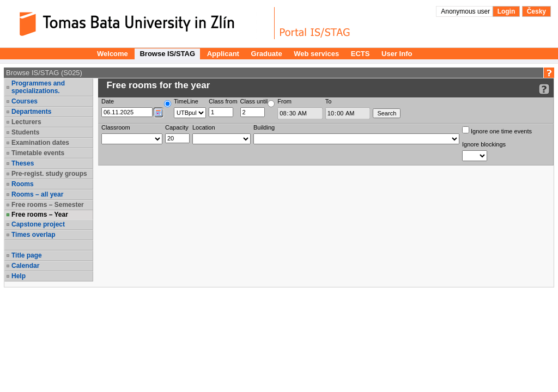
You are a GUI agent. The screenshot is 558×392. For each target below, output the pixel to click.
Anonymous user (466, 11)
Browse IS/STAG (167, 54)
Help (19, 276)
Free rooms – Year (40, 215)
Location (204, 127)
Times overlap (33, 235)
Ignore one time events (497, 130)
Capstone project (38, 224)
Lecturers (26, 122)
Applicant (223, 54)
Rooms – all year (37, 194)
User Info (397, 54)
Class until (254, 101)
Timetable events (38, 153)
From (284, 101)
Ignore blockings (484, 144)
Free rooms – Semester (48, 205)
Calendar (25, 266)
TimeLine (186, 101)
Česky (536, 11)
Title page (27, 255)
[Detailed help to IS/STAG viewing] (544, 89)
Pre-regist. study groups (49, 174)
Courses (25, 101)
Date (108, 101)
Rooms (23, 184)
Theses (23, 163)
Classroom (116, 127)
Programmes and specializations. (38, 87)
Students (25, 132)
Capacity (177, 127)
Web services (316, 54)
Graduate (267, 54)
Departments (31, 112)
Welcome (113, 54)
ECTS (360, 54)
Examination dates (40, 143)
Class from (223, 101)
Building (264, 127)
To (329, 101)
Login (507, 11)
